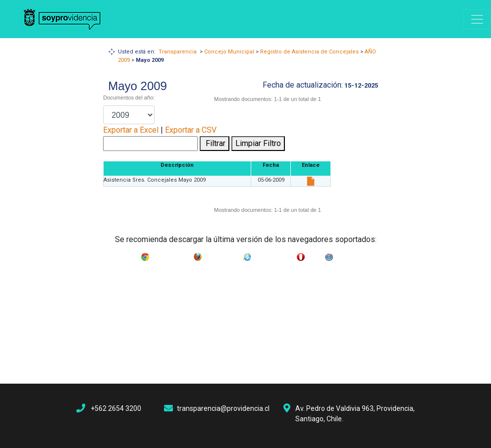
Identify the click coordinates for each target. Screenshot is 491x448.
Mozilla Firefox (222, 255)
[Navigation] (477, 19)
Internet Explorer (274, 255)
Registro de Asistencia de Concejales (309, 52)
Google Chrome (171, 255)
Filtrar (215, 143)
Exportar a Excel (131, 130)
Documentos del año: (129, 98)
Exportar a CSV (191, 130)
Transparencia (178, 52)
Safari (342, 255)
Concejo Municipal (229, 52)
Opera (315, 255)
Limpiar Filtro (258, 143)
